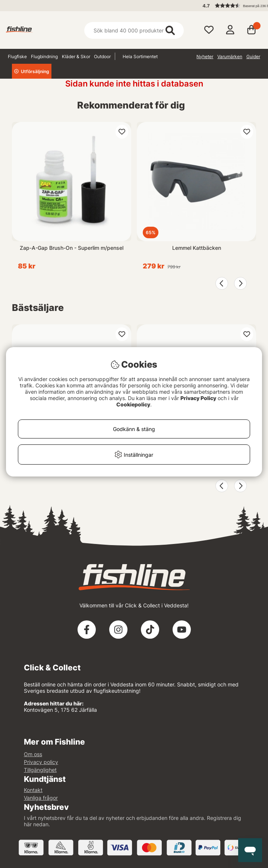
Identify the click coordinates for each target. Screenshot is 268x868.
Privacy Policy (198, 398)
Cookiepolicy (133, 404)
